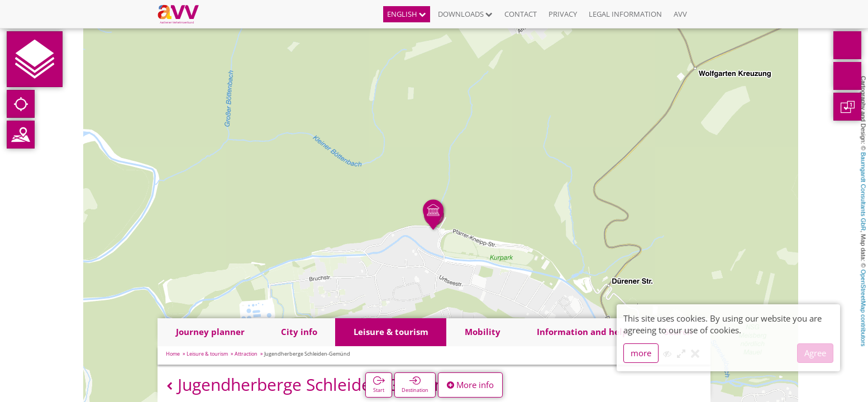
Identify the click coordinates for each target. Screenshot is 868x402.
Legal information (625, 14)
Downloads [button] (465, 14)
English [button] (407, 14)
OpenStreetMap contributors (864, 308)
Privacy (563, 14)
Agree (815, 353)
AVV (680, 14)
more (641, 353)
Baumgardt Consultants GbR (864, 192)
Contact (521, 14)
